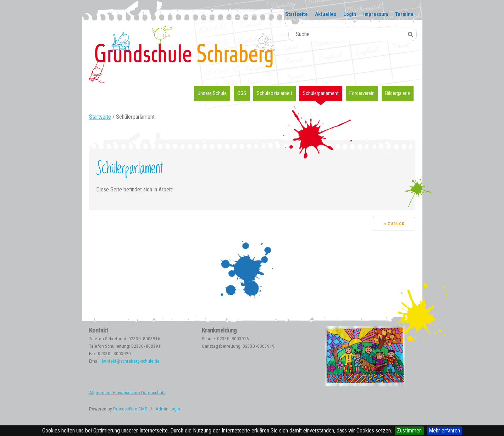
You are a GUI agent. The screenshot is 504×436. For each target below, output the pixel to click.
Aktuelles (326, 14)
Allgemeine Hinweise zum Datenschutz (127, 393)
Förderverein (362, 93)
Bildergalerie (398, 93)
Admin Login (168, 409)
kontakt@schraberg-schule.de (131, 361)
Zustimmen (409, 431)
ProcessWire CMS (130, 409)
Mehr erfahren (444, 431)
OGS (242, 93)
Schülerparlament (321, 93)
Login (350, 14)
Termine (404, 14)
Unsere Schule (212, 93)
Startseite (297, 14)
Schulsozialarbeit (275, 93)
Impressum (376, 14)
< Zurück (394, 224)
